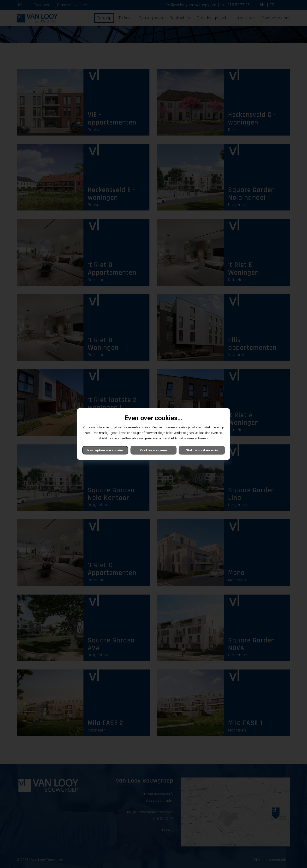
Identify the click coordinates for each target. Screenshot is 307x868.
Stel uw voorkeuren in (202, 450)
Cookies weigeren (153, 450)
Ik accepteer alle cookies (105, 450)
